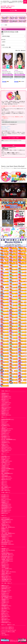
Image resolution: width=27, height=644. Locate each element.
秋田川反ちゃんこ (5, 399)
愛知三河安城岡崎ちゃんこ (7, 519)
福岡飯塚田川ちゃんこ (6, 605)
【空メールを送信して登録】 (14, 138)
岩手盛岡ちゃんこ (5, 410)
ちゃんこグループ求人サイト (8, 628)
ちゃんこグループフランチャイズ (9, 630)
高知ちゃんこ (4, 610)
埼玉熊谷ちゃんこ (5, 433)
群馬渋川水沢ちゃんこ (6, 447)
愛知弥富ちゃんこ (5, 524)
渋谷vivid (3, 633)
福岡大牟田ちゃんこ (6, 619)
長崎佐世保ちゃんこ (6, 588)
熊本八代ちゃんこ (5, 615)
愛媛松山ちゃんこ (5, 585)
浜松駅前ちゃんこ (5, 532)
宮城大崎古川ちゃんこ (6, 398)
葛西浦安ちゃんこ (5, 470)
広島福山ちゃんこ (5, 595)
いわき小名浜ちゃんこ (6, 402)
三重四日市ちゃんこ (6, 525)
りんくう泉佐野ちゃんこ (7, 569)
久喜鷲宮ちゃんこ (5, 466)
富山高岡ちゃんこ (5, 496)
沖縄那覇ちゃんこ (5, 601)
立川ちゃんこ (4, 422)
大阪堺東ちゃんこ (5, 567)
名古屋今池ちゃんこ (6, 518)
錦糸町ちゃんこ (5, 444)
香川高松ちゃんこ (5, 593)
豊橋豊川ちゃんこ (5, 530)
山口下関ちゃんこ (5, 607)
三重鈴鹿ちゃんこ (5, 539)
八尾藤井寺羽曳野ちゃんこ (7, 561)
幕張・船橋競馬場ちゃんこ (7, 473)
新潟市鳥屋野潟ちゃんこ (7, 507)
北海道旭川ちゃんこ (6, 404)
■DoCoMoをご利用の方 (6, 126)
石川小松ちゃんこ (5, 495)
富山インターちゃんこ (6, 499)
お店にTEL (14, 10)
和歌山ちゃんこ (5, 552)
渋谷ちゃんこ (4, 482)
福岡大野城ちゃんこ (6, 609)
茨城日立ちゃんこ (5, 489)
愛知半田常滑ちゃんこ (6, 542)
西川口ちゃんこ (5, 421)
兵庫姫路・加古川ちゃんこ (7, 559)
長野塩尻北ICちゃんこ (6, 509)
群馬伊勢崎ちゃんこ (6, 456)
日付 (2, 34)
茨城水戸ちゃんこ (5, 424)
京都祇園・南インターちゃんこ (8, 550)
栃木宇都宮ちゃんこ (6, 432)
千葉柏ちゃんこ (5, 475)
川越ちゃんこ (4, 427)
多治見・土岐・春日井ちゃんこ (8, 527)
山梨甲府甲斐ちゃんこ (6, 504)
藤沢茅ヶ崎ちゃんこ (6, 458)
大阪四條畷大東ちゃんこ (7, 579)
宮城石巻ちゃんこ (5, 395)
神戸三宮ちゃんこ (5, 564)
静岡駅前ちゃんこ (5, 529)
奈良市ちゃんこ (5, 562)
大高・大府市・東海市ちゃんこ (8, 533)
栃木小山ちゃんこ (5, 435)
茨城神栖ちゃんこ (5, 467)
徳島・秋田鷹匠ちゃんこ (7, 598)
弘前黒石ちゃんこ (5, 401)
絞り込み (3, 40)
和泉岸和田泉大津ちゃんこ (7, 556)
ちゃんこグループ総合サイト (8, 627)
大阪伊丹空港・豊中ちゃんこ (8, 555)
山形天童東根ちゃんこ (6, 396)
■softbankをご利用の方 (6, 129)
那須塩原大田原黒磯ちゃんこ (8, 469)
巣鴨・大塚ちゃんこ (6, 490)
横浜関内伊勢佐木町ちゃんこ (8, 419)
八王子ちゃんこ (5, 486)
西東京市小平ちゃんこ (6, 479)
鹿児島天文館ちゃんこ (6, 587)
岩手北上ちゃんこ (5, 406)
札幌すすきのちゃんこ (6, 407)
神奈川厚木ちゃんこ (6, 438)
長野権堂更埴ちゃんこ (6, 506)
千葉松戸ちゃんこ (5, 452)
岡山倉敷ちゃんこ (5, 612)
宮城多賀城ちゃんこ (6, 409)
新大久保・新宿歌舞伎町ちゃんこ (9, 439)
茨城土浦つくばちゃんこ (7, 449)
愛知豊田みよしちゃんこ (7, 536)
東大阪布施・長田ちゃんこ (7, 558)
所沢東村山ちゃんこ (6, 462)
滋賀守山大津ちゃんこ (6, 576)
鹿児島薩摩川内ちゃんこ (7, 596)
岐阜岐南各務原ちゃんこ (7, 535)
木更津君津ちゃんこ (6, 442)
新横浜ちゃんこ (5, 472)
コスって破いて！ (5, 635)
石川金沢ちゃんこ (5, 498)
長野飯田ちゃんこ (5, 502)
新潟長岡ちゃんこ (5, 501)
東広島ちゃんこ (5, 613)
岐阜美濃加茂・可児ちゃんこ (8, 544)
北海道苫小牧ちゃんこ (6, 415)
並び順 (3, 45)
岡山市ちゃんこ (5, 618)
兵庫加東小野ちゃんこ (6, 578)
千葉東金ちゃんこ (5, 446)
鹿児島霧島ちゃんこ (6, 592)
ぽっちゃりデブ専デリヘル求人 (8, 632)
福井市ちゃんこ (5, 513)
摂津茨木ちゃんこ (5, 575)
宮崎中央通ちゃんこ (6, 616)
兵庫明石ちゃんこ (5, 565)
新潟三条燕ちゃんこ (6, 512)
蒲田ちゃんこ (4, 484)
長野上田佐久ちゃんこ (6, 510)
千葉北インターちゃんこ (7, 478)
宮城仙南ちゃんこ (5, 393)
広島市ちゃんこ (5, 604)
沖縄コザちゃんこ (5, 621)
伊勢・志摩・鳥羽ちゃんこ (7, 541)
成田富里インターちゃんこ (7, 429)
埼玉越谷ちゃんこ (5, 459)
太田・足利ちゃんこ (6, 464)
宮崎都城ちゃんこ (5, 599)
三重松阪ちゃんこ (5, 538)
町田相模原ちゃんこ (6, 436)
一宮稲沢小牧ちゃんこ (6, 522)
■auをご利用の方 (5, 128)
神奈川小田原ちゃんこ (6, 450)
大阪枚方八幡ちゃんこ (6, 573)
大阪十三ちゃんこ (5, 570)
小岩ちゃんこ (4, 481)
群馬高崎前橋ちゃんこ (6, 430)
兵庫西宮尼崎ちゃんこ (6, 581)
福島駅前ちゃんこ (5, 413)
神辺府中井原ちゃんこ (6, 622)
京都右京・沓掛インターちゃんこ (9, 572)
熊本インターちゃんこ (6, 590)
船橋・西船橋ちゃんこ (6, 487)
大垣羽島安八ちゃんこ (6, 521)
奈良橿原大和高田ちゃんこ (7, 553)
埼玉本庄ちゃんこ (5, 441)
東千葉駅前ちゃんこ (6, 425)
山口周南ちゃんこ (5, 602)
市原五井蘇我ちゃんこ (6, 476)
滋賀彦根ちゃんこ (5, 549)
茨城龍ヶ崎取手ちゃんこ (7, 461)
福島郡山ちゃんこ (5, 412)
